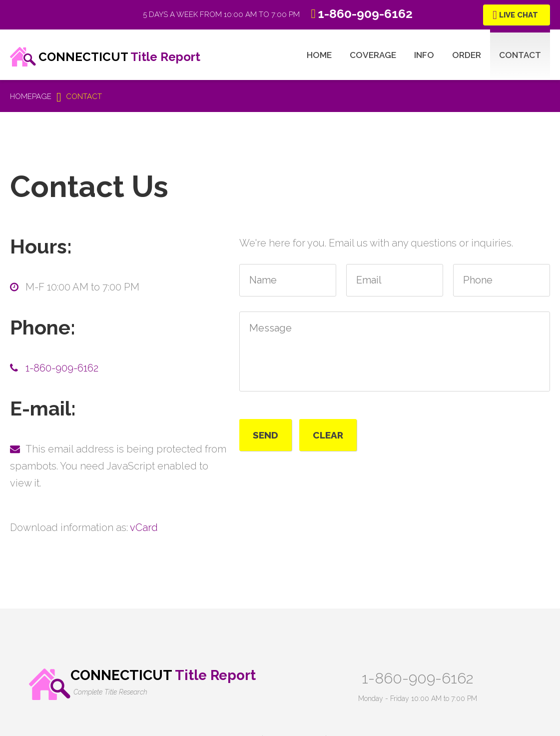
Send (266, 435)
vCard (144, 527)
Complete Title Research (110, 692)
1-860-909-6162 (62, 368)
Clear (328, 435)
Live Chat (519, 15)
